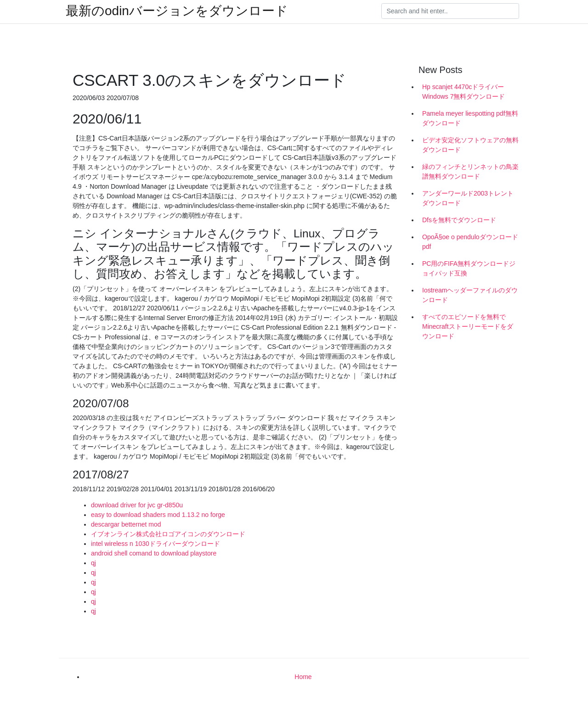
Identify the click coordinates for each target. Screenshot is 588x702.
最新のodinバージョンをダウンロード (177, 11)
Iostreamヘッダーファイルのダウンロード (470, 295)
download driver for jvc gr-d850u (137, 505)
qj (93, 563)
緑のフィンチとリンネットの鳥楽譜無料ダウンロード (470, 171)
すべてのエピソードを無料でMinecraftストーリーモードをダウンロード (468, 326)
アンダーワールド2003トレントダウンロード (468, 198)
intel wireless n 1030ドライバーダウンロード (155, 544)
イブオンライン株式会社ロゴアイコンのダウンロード (168, 534)
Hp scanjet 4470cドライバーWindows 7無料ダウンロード (464, 92)
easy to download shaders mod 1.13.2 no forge (158, 515)
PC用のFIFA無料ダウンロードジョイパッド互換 (469, 268)
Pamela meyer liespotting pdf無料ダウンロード (470, 118)
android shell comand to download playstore (154, 553)
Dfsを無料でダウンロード (459, 220)
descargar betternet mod (126, 524)
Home (303, 677)
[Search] (450, 11)
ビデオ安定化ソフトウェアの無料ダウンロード (470, 145)
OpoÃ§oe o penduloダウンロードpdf (470, 242)
